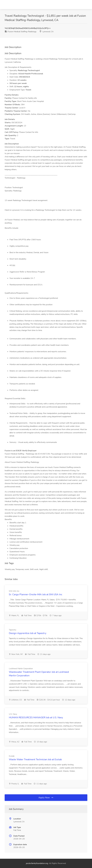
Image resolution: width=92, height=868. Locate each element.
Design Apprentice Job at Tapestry (28, 633)
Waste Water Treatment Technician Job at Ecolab (35, 759)
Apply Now (46, 798)
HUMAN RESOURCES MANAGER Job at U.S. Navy (36, 717)
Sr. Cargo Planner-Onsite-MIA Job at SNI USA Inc (36, 594)
